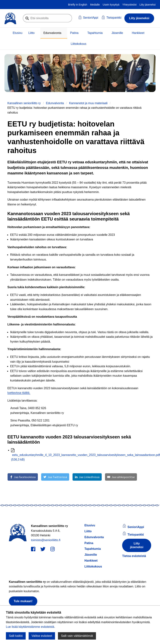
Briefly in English (78, 5)
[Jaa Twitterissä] (55, 477)
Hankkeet (138, 33)
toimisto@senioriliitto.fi (46, 540)
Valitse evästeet (42, 636)
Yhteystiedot (129, 5)
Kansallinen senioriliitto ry (24, 103)
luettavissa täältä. (19, 393)
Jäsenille (117, 33)
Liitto (31, 33)
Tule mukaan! (23, 601)
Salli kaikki (16, 636)
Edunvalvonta (52, 33)
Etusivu (18, 33)
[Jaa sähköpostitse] (121, 477)
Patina (74, 33)
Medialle (95, 5)
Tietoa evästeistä (134, 556)
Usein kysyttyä (111, 5)
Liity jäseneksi (148, 5)
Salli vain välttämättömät (77, 636)
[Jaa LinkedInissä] (87, 477)
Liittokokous (79, 44)
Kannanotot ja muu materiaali (88, 103)
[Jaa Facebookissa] (23, 477)
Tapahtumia (95, 33)
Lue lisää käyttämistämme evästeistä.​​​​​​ (30, 627)
